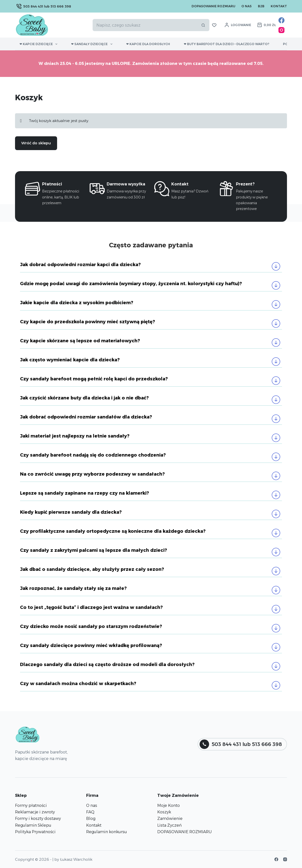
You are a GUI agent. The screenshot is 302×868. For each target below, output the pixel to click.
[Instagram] (281, 30)
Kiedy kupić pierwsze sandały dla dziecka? (71, 512)
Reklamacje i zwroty (35, 812)
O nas (247, 6)
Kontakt (279, 6)
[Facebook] (281, 20)
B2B (261, 6)
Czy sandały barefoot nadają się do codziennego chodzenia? (94, 455)
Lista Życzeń (170, 825)
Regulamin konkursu (107, 832)
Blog (91, 819)
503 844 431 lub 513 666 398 (44, 6)
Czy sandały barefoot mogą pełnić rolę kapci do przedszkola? (94, 379)
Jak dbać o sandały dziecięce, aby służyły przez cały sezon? (93, 569)
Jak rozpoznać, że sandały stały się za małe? (73, 588)
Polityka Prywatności (35, 832)
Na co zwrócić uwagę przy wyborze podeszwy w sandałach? (92, 474)
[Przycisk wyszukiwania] (203, 25)
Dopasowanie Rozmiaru (213, 6)
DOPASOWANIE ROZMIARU (184, 832)
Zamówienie (170, 819)
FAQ (90, 812)
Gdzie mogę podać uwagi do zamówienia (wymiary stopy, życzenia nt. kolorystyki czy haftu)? (131, 284)
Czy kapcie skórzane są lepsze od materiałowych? (80, 341)
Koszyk (164, 812)
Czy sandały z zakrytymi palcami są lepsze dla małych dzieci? (94, 550)
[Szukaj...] (145, 25)
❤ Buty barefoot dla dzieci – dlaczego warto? (227, 44)
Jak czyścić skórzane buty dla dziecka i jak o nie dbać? (84, 398)
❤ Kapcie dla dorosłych (148, 44)
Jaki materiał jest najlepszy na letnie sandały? (75, 436)
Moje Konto (169, 805)
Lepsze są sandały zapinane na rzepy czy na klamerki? (85, 493)
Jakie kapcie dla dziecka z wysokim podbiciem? (77, 303)
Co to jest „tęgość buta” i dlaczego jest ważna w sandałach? (91, 607)
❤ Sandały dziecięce (93, 44)
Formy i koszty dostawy (38, 819)
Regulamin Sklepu (33, 825)
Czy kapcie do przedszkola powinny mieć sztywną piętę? (88, 322)
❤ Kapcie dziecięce (39, 44)
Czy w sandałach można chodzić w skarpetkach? (78, 684)
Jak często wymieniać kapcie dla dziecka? (70, 360)
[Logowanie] (238, 25)
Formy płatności (31, 805)
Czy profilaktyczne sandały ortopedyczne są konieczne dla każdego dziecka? (113, 531)
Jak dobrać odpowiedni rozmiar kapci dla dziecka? (80, 265)
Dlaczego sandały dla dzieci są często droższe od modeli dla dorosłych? (107, 665)
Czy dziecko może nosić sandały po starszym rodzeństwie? (91, 626)
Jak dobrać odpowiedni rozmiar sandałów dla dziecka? (87, 417)
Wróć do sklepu (36, 143)
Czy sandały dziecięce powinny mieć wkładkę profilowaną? (92, 645)
